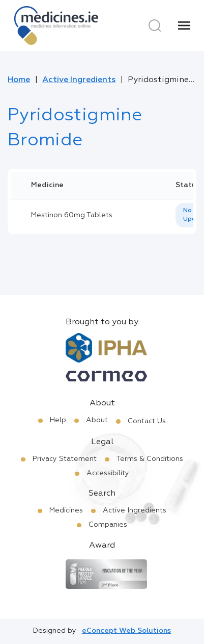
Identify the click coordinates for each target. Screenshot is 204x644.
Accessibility (108, 473)
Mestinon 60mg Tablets (72, 215)
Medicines (66, 510)
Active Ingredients (79, 80)
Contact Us (147, 421)
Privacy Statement (65, 459)
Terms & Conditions (150, 459)
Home (19, 80)
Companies (108, 525)
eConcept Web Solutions (126, 631)
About (97, 420)
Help (58, 420)
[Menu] (184, 25)
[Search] (155, 25)
